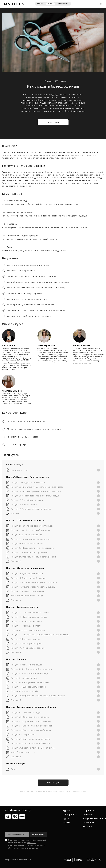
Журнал (40, 4)
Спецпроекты (64, 4)
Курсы (51, 4)
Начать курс (53, 122)
